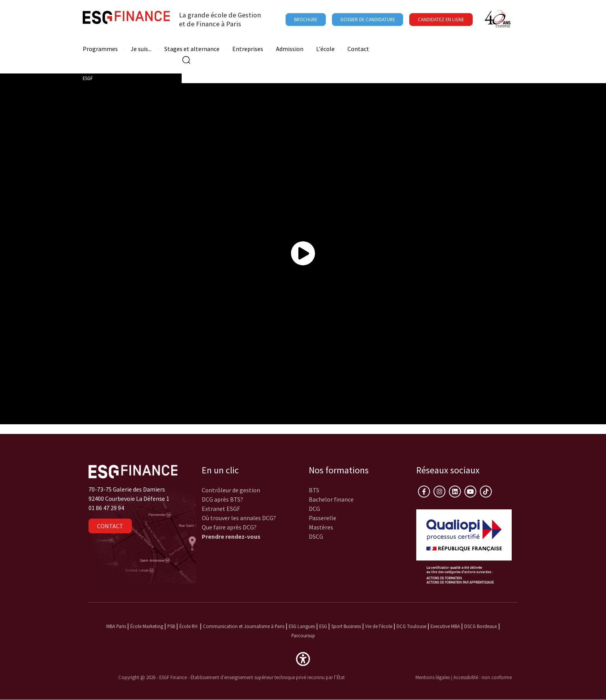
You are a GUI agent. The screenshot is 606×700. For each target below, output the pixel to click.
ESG (323, 626)
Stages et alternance (192, 49)
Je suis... (141, 49)
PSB (171, 626)
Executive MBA (445, 626)
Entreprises (248, 49)
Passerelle (323, 518)
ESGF (88, 78)
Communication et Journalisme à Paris (244, 626)
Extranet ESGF (221, 509)
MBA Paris (116, 626)
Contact (358, 49)
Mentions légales (433, 677)
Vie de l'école (379, 626)
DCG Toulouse (411, 626)
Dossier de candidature (368, 19)
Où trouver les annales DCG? (239, 518)
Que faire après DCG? (229, 527)
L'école (325, 49)
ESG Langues (302, 626)
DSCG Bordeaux (481, 626)
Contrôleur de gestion (231, 490)
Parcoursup (303, 635)
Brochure (306, 19)
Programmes (100, 49)
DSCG (316, 536)
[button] (303, 658)
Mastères (321, 527)
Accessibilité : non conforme (483, 677)
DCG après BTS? (222, 499)
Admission (290, 49)
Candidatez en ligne (441, 19)
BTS (314, 490)
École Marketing (147, 626)
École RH (188, 626)
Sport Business (347, 626)
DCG (314, 509)
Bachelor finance (331, 499)
